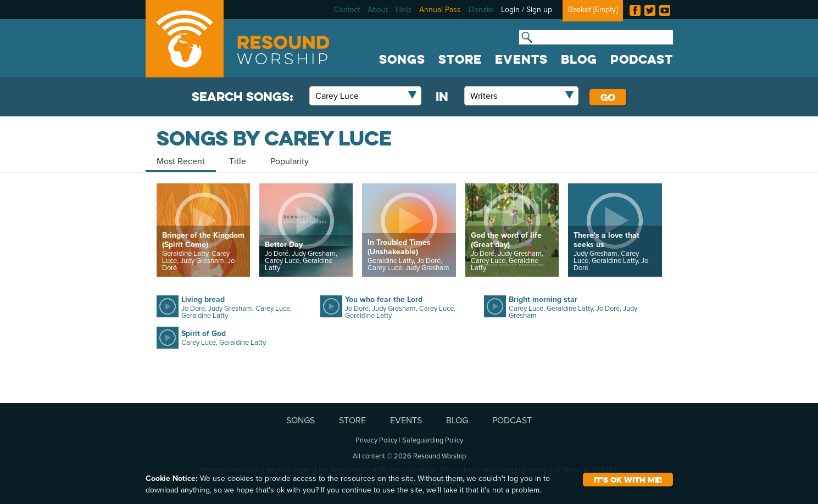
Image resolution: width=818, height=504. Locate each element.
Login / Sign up (527, 10)
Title (238, 161)
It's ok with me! (628, 480)
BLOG (579, 59)
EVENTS (521, 59)
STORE (460, 59)
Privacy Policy (376, 440)
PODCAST (642, 59)
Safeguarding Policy (433, 440)
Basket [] (593, 10)
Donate (481, 10)
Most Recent (181, 161)
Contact (347, 10)
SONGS (402, 59)
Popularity (290, 161)
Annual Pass (440, 10)
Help (404, 10)
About (378, 10)
